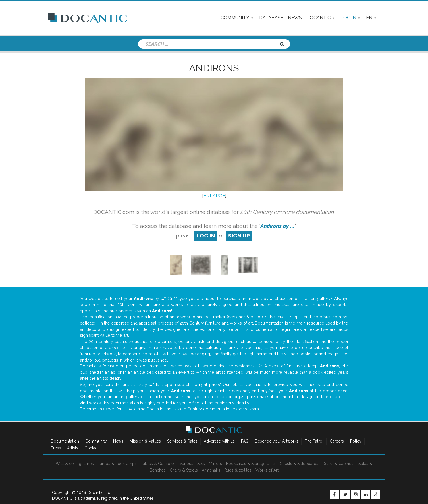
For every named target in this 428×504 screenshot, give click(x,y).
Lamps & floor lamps (117, 464)
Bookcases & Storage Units (251, 464)
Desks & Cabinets (338, 464)
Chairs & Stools (184, 470)
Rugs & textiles (238, 470)
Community (96, 441)
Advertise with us (219, 441)
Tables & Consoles (158, 464)
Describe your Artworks (277, 441)
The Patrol (314, 441)
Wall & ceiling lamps (75, 464)
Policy (356, 441)
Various (186, 464)
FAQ (245, 441)
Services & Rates (182, 441)
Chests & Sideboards (299, 464)
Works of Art (267, 470)
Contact (92, 448)
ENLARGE (214, 196)
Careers (337, 441)
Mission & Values (145, 441)
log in (206, 236)
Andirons (214, 68)
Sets (201, 464)
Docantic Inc (99, 493)
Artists (73, 448)
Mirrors (215, 464)
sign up (239, 236)
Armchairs (211, 470)
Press (56, 448)
